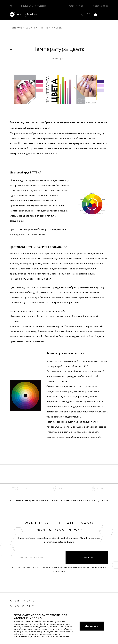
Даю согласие (92, 626)
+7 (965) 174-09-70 (75, 6)
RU (11, 6)
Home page (16, 28)
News (36, 28)
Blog (28, 28)
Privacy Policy (59, 571)
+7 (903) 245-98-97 (100, 6)
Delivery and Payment (34, 6)
